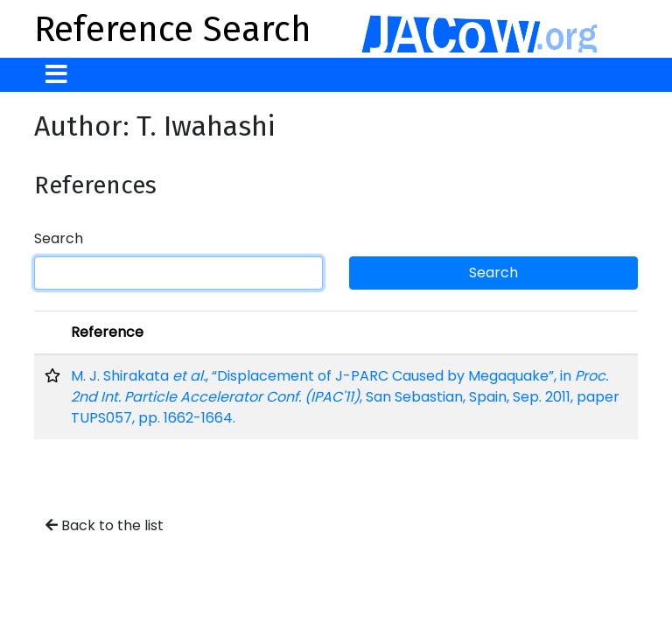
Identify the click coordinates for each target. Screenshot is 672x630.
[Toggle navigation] (56, 75)
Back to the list (105, 525)
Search (59, 238)
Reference (107, 332)
